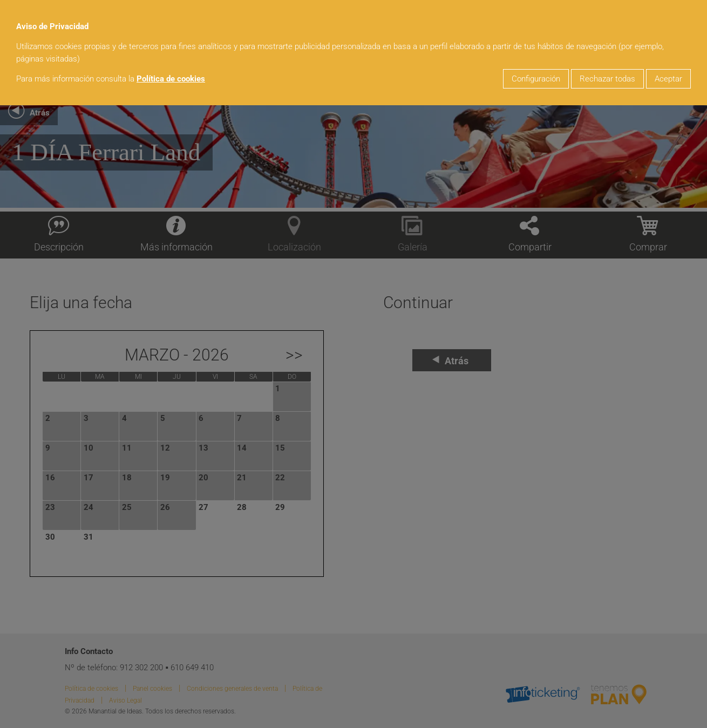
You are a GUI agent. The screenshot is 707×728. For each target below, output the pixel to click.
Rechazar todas (607, 79)
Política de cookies (171, 79)
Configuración (536, 79)
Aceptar (668, 79)
